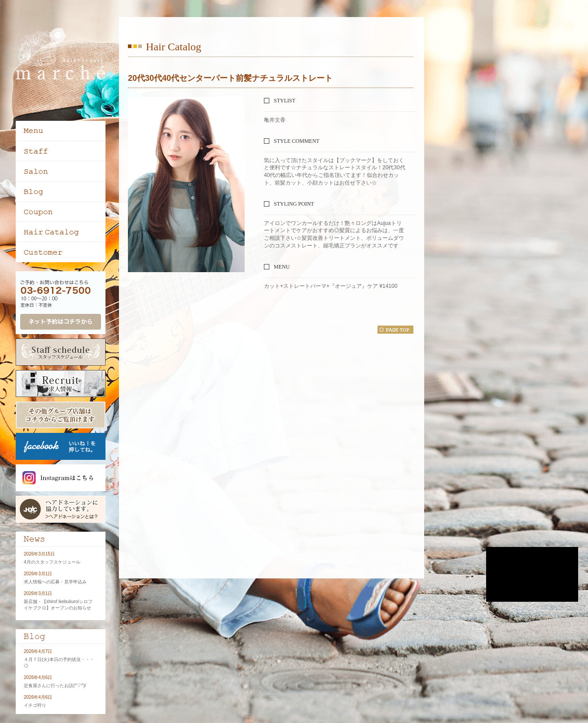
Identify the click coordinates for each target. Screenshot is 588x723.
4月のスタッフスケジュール (52, 562)
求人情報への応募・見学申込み (55, 582)
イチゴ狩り (35, 705)
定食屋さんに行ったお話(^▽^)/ (55, 686)
